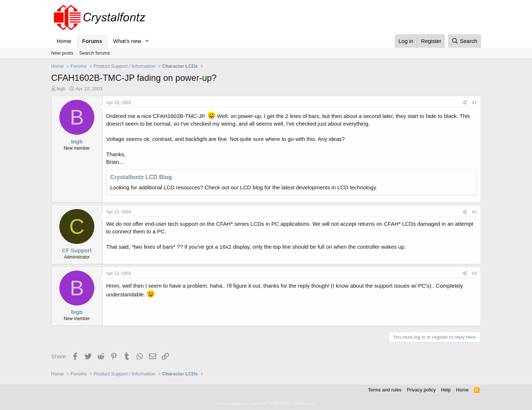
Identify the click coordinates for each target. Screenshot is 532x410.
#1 (474, 103)
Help (446, 390)
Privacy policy (421, 390)
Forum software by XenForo (266, 403)
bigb (61, 89)
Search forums (94, 53)
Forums (92, 41)
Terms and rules (385, 390)
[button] (147, 41)
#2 (474, 212)
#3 (474, 273)
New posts (62, 53)
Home (64, 41)
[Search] (464, 41)
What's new (127, 41)
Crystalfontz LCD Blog (141, 177)
